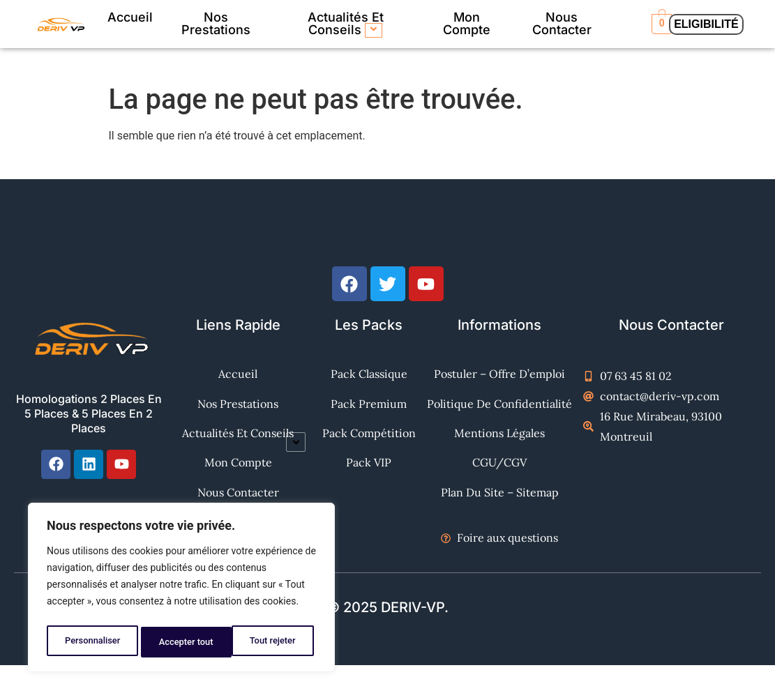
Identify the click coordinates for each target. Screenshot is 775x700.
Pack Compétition (369, 447)
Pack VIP (369, 483)
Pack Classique (369, 374)
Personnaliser (91, 642)
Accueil (130, 17)
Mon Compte (467, 23)
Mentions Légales (499, 447)
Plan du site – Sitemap (500, 520)
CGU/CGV (499, 483)
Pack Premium (369, 411)
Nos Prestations (216, 23)
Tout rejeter (182, 642)
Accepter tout (272, 642)
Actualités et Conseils (346, 24)
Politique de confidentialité (499, 411)
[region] (181, 591)
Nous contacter (562, 23)
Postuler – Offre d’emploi (499, 374)
